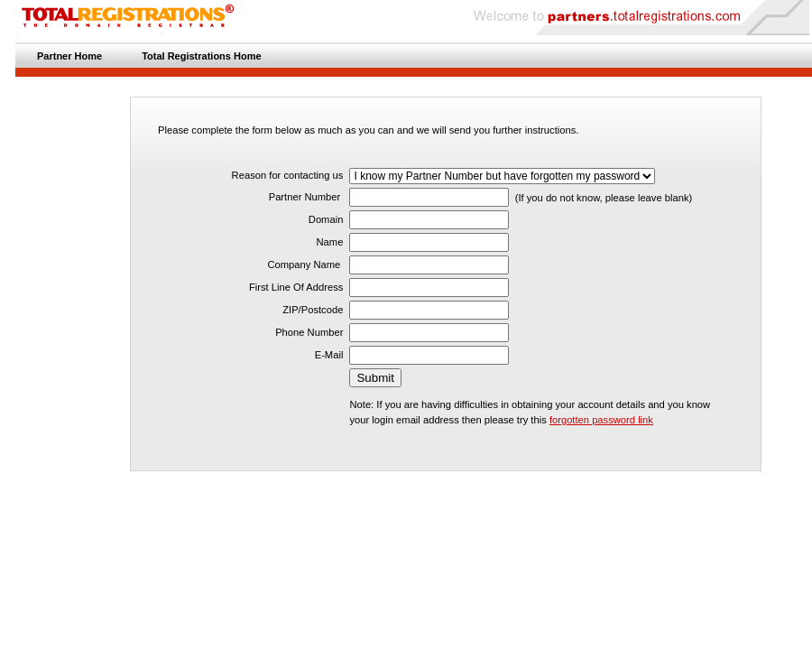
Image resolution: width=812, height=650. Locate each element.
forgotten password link (601, 420)
